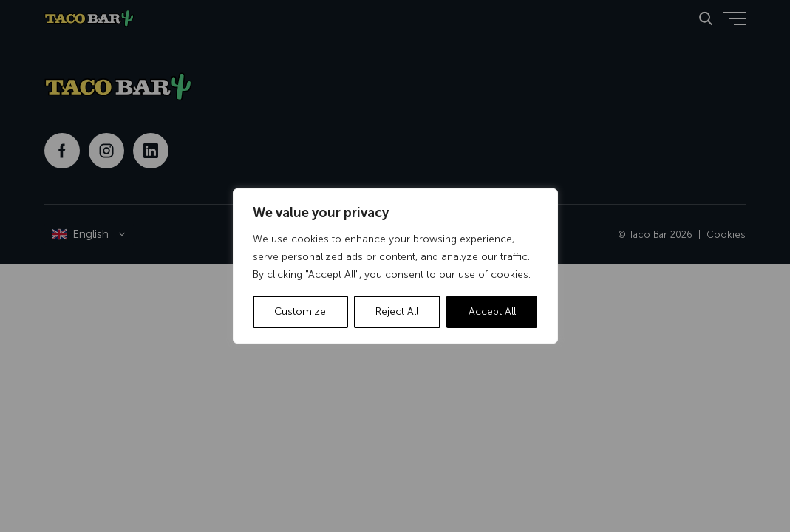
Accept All (492, 311)
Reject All (397, 311)
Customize (300, 311)
